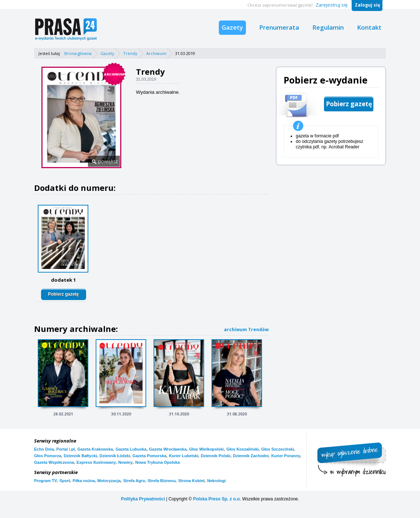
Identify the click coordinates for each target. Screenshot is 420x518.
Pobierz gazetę (63, 294)
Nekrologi (216, 481)
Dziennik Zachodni (251, 456)
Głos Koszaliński (243, 449)
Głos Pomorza (48, 456)
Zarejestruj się (331, 5)
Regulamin (328, 27)
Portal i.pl (66, 449)
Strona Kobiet (191, 481)
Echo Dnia (44, 449)
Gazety (232, 27)
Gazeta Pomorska (150, 456)
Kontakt (369, 27)
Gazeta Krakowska (95, 449)
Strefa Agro (134, 481)
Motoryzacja (109, 481)
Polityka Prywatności (143, 499)
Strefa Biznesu (162, 481)
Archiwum (156, 53)
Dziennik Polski (216, 456)
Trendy (130, 53)
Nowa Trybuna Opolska (158, 462)
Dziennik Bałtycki (80, 456)
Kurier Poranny (286, 456)
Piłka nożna (84, 481)
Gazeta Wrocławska (168, 449)
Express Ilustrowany (96, 462)
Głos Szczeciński (278, 449)
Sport (65, 481)
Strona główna (78, 53)
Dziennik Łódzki (115, 456)
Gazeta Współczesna (54, 462)
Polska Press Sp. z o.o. (217, 499)
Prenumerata (279, 27)
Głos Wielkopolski (207, 449)
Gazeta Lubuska (131, 449)
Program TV (45, 481)
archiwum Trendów (246, 330)
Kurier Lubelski (184, 456)
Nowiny (126, 462)
